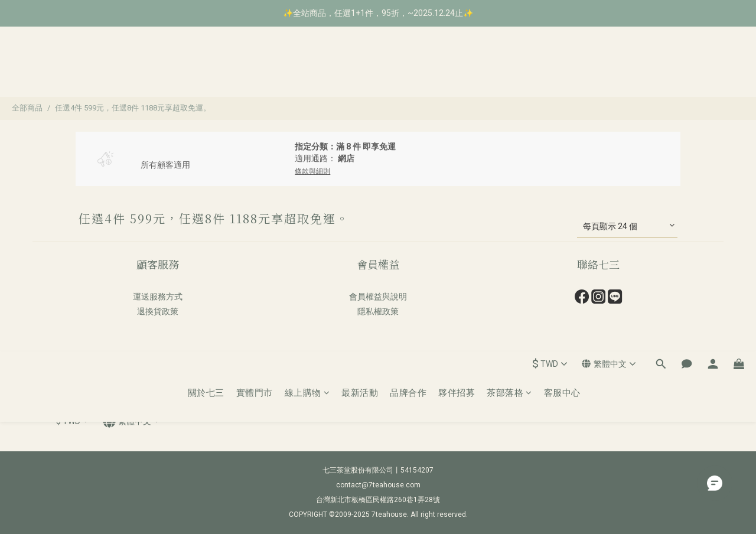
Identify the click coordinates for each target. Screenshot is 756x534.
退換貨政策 (158, 311)
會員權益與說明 (378, 297)
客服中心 (562, 68)
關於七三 (206, 68)
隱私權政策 (378, 311)
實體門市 (255, 68)
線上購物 (307, 68)
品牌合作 (408, 68)
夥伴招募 (457, 68)
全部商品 (27, 108)
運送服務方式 (158, 297)
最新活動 (360, 68)
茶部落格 (509, 68)
